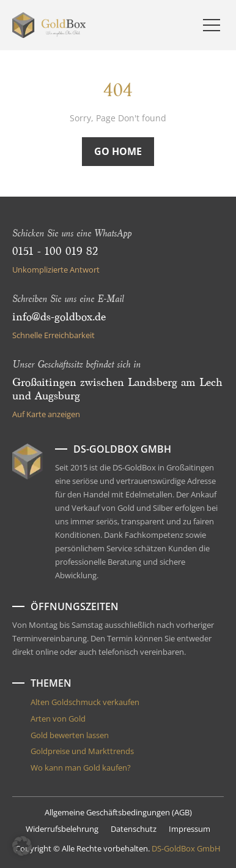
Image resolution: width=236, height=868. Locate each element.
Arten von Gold (58, 719)
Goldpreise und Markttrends (82, 751)
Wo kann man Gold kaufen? (81, 768)
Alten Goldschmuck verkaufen (85, 702)
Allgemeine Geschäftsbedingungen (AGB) (118, 812)
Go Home (118, 151)
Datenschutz (134, 829)
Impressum (190, 829)
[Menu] (212, 25)
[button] (22, 846)
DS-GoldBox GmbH (186, 848)
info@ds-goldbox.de (59, 317)
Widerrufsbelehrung (62, 829)
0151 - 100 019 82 (55, 252)
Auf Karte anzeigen (46, 414)
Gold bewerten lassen (70, 735)
